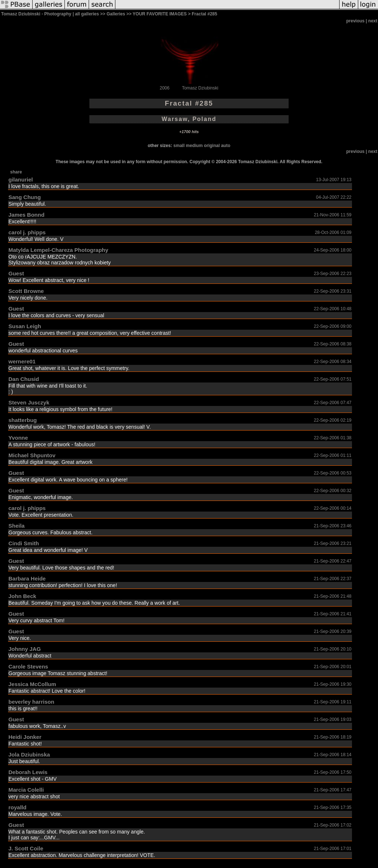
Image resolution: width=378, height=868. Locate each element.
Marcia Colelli (26, 790)
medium (194, 146)
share (16, 172)
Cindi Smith (24, 543)
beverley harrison (31, 702)
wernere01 (22, 361)
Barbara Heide (27, 578)
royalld (17, 807)
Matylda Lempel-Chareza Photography (58, 250)
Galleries (116, 14)
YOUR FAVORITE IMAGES (160, 14)
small (179, 146)
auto (225, 146)
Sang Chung (25, 197)
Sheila (16, 526)
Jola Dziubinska (29, 755)
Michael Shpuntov (32, 455)
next (373, 21)
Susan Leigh (25, 326)
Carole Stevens (28, 666)
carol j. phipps (27, 232)
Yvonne (18, 438)
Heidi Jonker (25, 737)
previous (355, 21)
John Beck (22, 596)
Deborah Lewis (28, 772)
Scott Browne (26, 291)
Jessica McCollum (32, 684)
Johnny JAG (25, 649)
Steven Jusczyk (29, 402)
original (212, 146)
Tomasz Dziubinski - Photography (36, 14)
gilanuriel (21, 180)
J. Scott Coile (26, 848)
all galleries (87, 14)
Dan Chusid (24, 379)
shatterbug (23, 420)
